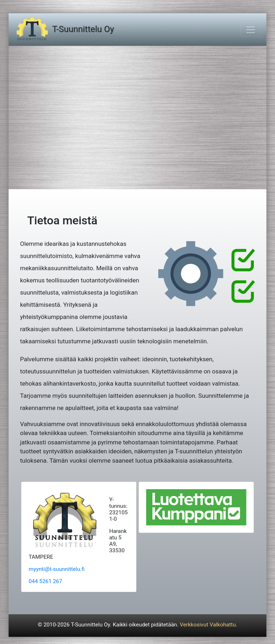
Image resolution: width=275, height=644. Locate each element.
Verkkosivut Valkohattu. (208, 625)
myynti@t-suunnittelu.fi (57, 569)
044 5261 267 (45, 581)
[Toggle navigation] (251, 30)
